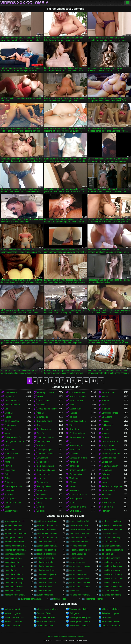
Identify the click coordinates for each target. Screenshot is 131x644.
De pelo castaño (12, 421)
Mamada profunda (78, 397)
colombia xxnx (11, 570)
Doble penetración (13, 437)
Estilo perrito (108, 425)
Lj (70, 441)
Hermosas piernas (45, 437)
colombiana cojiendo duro (48, 574)
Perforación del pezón (112, 486)
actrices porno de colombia (16, 521)
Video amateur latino (79, 609)
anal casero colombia (79, 534)
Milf (6, 409)
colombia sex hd (12, 562)
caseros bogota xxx (111, 542)
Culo (39, 425)
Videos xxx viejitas (110, 609)
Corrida (40, 507)
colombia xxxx (76, 570)
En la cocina (43, 495)
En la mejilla (43, 482)
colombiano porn (45, 591)
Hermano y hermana (111, 454)
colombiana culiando (79, 574)
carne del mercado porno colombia (113, 538)
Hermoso (41, 478)
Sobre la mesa (11, 454)
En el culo (106, 495)
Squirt (7, 507)
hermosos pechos (78, 421)
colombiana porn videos (113, 578)
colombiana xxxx (12, 591)
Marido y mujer (11, 511)
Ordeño (105, 437)
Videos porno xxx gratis (80, 617)
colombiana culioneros (112, 574)
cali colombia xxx (110, 534)
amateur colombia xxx (15, 529)
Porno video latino (45, 626)
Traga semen (108, 446)
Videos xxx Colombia (24, 3)
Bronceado (10, 450)
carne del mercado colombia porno (48, 538)
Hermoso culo (108, 392)
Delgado (73, 417)
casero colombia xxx (79, 542)
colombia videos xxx (46, 566)
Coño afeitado (11, 392)
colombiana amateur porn (113, 570)
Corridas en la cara (46, 466)
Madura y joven (44, 441)
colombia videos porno (15, 566)
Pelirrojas (106, 474)
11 (86, 381)
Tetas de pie (75, 450)
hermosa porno (109, 450)
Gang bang (107, 470)
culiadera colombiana (111, 591)
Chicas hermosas (77, 392)
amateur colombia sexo (112, 525)
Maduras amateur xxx (14, 617)
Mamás (105, 433)
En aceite (41, 511)
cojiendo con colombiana (16, 550)
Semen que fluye (45, 499)
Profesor (106, 511)
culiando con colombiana (80, 595)
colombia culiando (78, 554)
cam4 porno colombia (14, 538)
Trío (71, 425)
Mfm (7, 446)
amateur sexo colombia (15, 534)
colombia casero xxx (46, 554)
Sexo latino (107, 617)
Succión (41, 433)
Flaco (72, 405)
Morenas (9, 413)
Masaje (105, 499)
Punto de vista (76, 474)
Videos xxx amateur (14, 622)
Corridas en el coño (78, 458)
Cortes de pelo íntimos (47, 409)
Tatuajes (73, 413)
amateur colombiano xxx (48, 529)
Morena (105, 401)
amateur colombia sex (79, 525)
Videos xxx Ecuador (111, 626)
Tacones (106, 429)
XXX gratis (74, 613)
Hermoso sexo (44, 474)
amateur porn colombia (80, 529)
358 (94, 381)
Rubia (104, 405)
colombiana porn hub (79, 578)
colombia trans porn (111, 562)
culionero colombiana (111, 595)
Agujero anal (10, 425)
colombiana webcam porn (113, 583)
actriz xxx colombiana (112, 521)
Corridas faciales (77, 433)
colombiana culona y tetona (16, 578)
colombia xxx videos (46, 570)
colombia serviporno (111, 558)
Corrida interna (109, 490)
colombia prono (76, 558)
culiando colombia (45, 595)
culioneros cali (60, 599)
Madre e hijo (107, 507)
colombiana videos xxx (80, 583)
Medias (40, 413)
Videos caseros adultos (48, 609)
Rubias (8, 417)
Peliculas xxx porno (111, 613)
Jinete (7, 462)
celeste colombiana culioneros (16, 546)
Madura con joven (110, 466)
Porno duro (74, 462)
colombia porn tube (46, 558)
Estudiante (9, 458)
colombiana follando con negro (48, 578)
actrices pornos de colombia (48, 521)
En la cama (107, 417)
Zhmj (39, 503)
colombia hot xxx (109, 554)
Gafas (7, 474)
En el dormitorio (44, 429)
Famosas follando (45, 613)
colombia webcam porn (80, 566)
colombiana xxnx (45, 587)
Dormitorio (74, 466)
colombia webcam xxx (112, 566)
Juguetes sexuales (45, 454)
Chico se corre (44, 401)
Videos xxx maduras (46, 622)
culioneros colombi (94, 599)
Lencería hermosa (110, 413)
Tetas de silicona (12, 405)
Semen (105, 397)
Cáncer (73, 482)
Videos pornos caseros (80, 622)
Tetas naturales (76, 401)
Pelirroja (8, 466)
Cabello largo (75, 409)
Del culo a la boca (110, 441)
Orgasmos (9, 397)
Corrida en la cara (78, 507)
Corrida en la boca (13, 503)
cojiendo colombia (78, 546)
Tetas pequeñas (12, 401)
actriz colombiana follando (80, 521)
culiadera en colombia (15, 595)
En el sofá (42, 405)
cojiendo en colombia (47, 550)
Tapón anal (74, 478)
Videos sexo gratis (13, 609)
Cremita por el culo (13, 486)
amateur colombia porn (48, 525)
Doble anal (9, 490)
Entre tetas (10, 482)
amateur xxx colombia (47, 534)
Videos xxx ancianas (79, 626)
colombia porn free (13, 558)
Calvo (7, 478)
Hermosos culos (77, 437)
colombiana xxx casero (80, 587)
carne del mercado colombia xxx (80, 538)
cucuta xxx (74, 591)
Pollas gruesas (76, 499)
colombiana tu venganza (16, 583)
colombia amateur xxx (15, 554)
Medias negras (76, 446)
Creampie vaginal (45, 450)
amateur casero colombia (16, 525)
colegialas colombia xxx (80, 550)
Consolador (10, 470)
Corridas (8, 429)
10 (79, 381)
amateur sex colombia (112, 529)
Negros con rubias (78, 470)
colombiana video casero (48, 583)
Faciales (106, 421)
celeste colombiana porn (48, 546)
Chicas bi (74, 454)
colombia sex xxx (77, 562)
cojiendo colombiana (111, 546)
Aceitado (9, 495)
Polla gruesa (10, 499)
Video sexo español (46, 617)
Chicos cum (107, 462)
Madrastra (74, 490)
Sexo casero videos (111, 622)
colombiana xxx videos (112, 587)
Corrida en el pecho (46, 470)
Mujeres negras (109, 503)
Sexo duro (74, 429)
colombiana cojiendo (14, 574)
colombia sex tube (45, 562)
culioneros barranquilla (31, 599)
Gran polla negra (45, 421)
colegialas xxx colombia (113, 550)
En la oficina (75, 511)
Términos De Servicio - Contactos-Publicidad (66, 636)
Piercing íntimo (44, 486)
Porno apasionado (45, 392)
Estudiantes (42, 458)
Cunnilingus (42, 417)
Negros (105, 482)
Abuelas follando (12, 626)
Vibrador (106, 478)
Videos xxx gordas (13, 613)
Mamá (7, 433)
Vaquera (41, 446)
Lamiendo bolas (109, 458)
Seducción (42, 490)
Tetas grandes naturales (16, 441)
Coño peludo (43, 462)
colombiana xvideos (14, 587)
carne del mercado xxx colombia (16, 542)
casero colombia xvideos (48, 542)
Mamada (106, 409)
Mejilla (40, 397)
